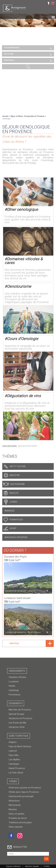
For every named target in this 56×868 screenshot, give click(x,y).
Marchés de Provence (20, 710)
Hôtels (12, 686)
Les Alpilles (14, 760)
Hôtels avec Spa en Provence (24, 792)
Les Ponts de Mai (17, 723)
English (53, 3)
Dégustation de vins (24, 395)
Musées (13, 809)
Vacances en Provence (20, 718)
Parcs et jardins (17, 814)
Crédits (47, 866)
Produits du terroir (18, 818)
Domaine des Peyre (15, 556)
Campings (14, 690)
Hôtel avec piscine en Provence (25, 788)
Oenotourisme (19, 285)
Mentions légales (32, 866)
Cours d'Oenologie (23, 338)
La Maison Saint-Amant (17, 597)
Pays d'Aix (14, 755)
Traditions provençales (20, 822)
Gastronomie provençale (21, 796)
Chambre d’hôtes (17, 677)
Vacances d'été (17, 727)
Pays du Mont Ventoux (20, 746)
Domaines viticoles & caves (24, 260)
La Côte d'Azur (16, 773)
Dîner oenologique (23, 208)
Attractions (14, 801)
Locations (14, 682)
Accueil (5, 116)
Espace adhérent (13, 866)
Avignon (13, 742)
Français (48, 3)
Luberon (13, 751)
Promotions (14, 695)
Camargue (14, 764)
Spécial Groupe (17, 714)
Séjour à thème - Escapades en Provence (27, 116)
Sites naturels (16, 827)
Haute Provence (17, 768)
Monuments (15, 805)
